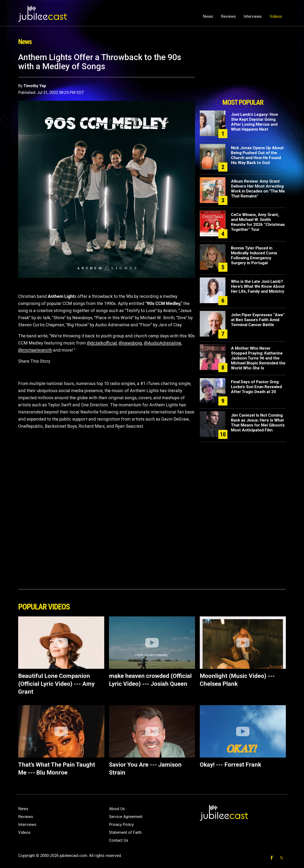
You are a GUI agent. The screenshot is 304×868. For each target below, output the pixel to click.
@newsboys (130, 343)
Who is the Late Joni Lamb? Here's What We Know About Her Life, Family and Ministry (258, 286)
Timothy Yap (35, 86)
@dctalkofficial (102, 343)
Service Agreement (126, 817)
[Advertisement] (243, 75)
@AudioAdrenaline (163, 343)
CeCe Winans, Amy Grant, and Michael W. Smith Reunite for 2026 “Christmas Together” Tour (258, 222)
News (208, 16)
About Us (117, 809)
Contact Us (119, 840)
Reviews (228, 16)
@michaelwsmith (35, 350)
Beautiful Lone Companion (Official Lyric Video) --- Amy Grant (56, 684)
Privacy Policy (121, 825)
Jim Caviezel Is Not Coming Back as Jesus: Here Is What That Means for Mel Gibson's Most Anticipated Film (258, 423)
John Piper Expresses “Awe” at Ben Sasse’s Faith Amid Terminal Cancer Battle (258, 320)
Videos (276, 16)
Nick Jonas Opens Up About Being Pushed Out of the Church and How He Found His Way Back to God (257, 155)
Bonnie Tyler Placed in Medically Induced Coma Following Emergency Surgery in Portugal (254, 255)
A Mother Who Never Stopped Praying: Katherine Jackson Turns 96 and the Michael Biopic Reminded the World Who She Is (258, 358)
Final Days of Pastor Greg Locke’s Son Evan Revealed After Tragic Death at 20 (256, 387)
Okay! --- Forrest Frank (230, 765)
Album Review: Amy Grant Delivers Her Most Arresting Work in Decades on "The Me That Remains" (258, 189)
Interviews (253, 16)
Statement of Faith (125, 832)
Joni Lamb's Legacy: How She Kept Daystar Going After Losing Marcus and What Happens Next (254, 122)
